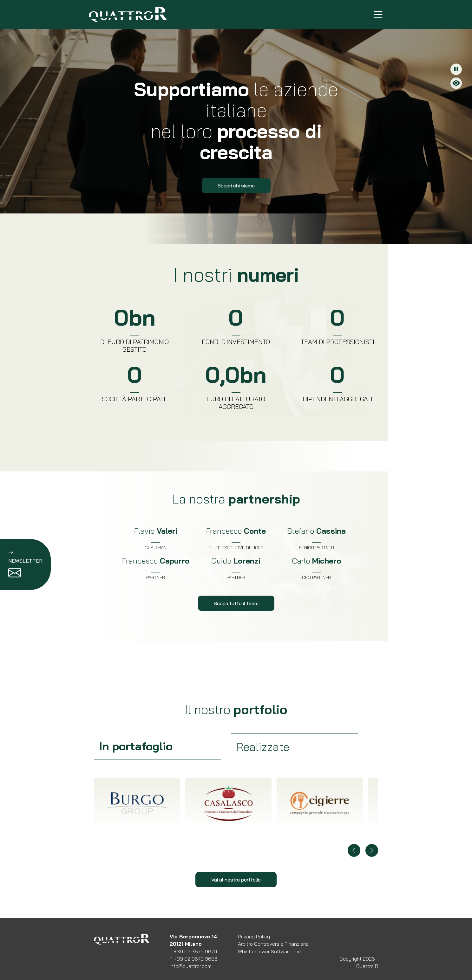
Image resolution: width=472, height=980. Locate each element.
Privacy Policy (254, 936)
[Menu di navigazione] (378, 15)
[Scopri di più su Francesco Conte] (236, 538)
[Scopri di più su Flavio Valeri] (156, 538)
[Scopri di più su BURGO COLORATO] (137, 803)
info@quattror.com (191, 966)
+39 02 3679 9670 (195, 951)
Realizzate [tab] (263, 747)
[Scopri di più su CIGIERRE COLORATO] (320, 803)
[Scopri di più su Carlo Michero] (316, 568)
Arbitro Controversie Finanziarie (273, 944)
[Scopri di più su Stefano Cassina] (316, 538)
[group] (157, 747)
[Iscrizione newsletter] (25, 564)
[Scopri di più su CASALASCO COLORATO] (228, 803)
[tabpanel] (236, 825)
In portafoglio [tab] (136, 746)
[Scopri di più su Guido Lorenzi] (236, 568)
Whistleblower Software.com (270, 951)
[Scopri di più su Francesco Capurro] (156, 568)
